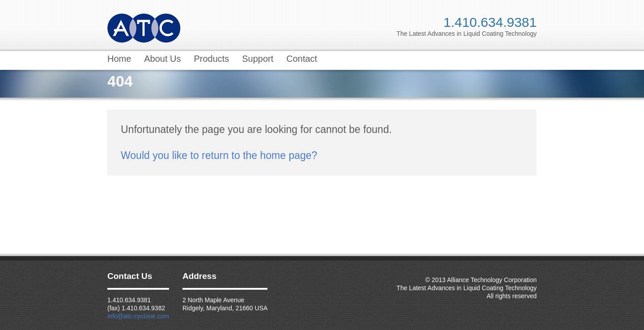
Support (258, 59)
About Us (162, 59)
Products (211, 59)
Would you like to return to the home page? (219, 155)
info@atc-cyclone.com (138, 316)
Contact (302, 59)
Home (119, 59)
